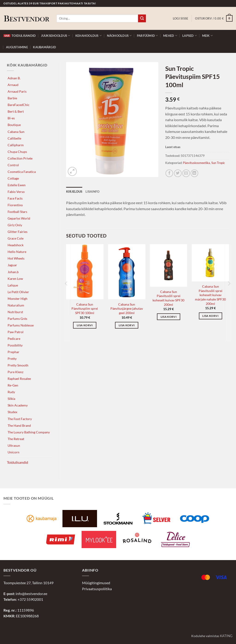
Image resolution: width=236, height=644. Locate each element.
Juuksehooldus (56, 36)
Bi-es (11, 118)
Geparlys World (19, 218)
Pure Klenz (15, 372)
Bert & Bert (16, 111)
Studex (12, 412)
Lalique (13, 285)
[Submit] (142, 18)
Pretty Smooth (18, 365)
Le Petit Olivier (18, 292)
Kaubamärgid (44, 47)
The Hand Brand (19, 425)
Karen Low (15, 279)
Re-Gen (13, 385)
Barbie (12, 98)
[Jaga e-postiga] (186, 173)
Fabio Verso (16, 192)
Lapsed (190, 36)
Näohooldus (119, 36)
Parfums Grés (17, 319)
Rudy (11, 392)
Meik (207, 36)
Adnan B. (14, 78)
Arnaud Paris (17, 91)
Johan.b (13, 272)
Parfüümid (147, 36)
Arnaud (13, 85)
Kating (226, 636)
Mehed (170, 36)
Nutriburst (15, 312)
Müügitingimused (96, 583)
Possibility (15, 345)
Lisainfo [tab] (92, 192)
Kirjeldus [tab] (74, 192)
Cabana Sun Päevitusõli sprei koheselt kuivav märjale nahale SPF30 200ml (210, 295)
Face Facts (15, 198)
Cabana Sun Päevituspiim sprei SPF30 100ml (85, 309)
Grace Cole (16, 238)
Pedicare (14, 339)
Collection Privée (20, 158)
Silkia (11, 399)
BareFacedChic (19, 105)
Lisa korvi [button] (85, 325)
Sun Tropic (218, 163)
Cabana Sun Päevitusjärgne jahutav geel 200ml (127, 309)
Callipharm (16, 145)
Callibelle (14, 138)
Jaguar (12, 265)
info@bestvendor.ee (31, 594)
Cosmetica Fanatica (22, 172)
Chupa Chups (17, 152)
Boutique (14, 125)
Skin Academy (18, 405)
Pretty (12, 359)
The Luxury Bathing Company (29, 432)
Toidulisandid (20, 36)
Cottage (13, 178)
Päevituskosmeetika (196, 163)
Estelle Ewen (17, 185)
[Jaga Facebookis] (169, 173)
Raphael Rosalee (19, 379)
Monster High (18, 299)
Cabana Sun (16, 132)
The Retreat (16, 439)
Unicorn (13, 452)
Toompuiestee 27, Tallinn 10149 (28, 583)
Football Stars (17, 212)
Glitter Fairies (18, 232)
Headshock (16, 245)
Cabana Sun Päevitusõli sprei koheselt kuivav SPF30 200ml (168, 298)
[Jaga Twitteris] (178, 173)
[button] (181, 18)
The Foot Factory (20, 419)
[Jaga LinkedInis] (194, 173)
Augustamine (17, 47)
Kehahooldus (88, 36)
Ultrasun (14, 445)
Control (13, 165)
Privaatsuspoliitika (97, 589)
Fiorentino (15, 205)
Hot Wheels (16, 258)
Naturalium (16, 305)
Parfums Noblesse (21, 325)
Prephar (13, 352)
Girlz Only (15, 225)
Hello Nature (17, 252)
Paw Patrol (16, 332)
